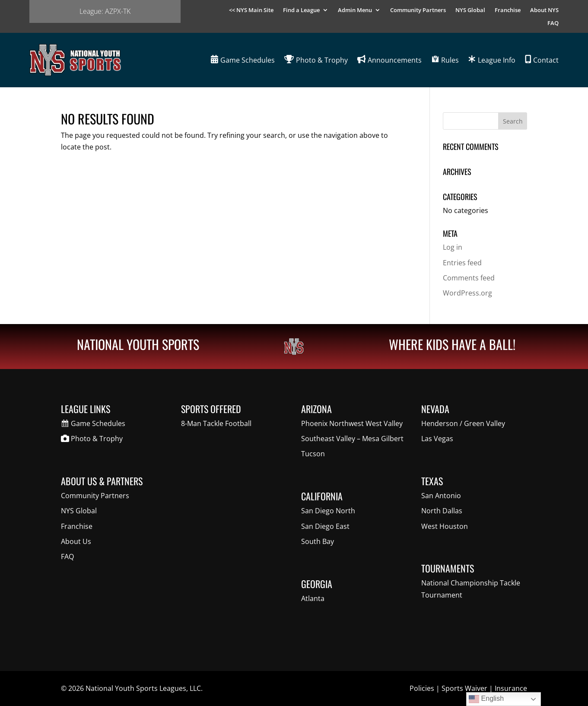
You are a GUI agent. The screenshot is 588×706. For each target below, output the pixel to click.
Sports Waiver (464, 688)
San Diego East (325, 526)
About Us (76, 541)
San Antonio (441, 496)
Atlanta (313, 598)
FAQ (553, 23)
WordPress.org (467, 293)
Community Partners (418, 10)
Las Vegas (437, 439)
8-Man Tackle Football (216, 423)
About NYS (544, 10)
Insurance (511, 688)
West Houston (445, 526)
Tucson (313, 454)
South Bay (318, 541)
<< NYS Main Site (251, 10)
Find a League (301, 10)
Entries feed (462, 263)
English (486, 699)
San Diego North (328, 511)
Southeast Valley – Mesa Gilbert (352, 439)
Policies (422, 688)
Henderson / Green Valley (463, 423)
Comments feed (469, 278)
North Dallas (442, 511)
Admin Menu (355, 10)
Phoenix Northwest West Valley (352, 423)
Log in (453, 247)
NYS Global (470, 10)
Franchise (508, 10)
